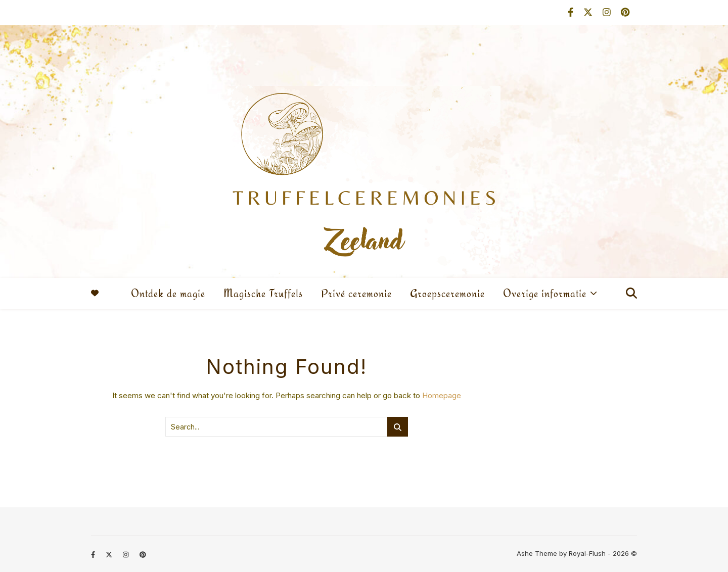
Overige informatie (545, 293)
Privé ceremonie (356, 293)
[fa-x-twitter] (589, 12)
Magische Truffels (263, 293)
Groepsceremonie (447, 293)
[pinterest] (625, 12)
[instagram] (608, 12)
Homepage (442, 395)
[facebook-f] (572, 12)
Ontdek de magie (168, 293)
